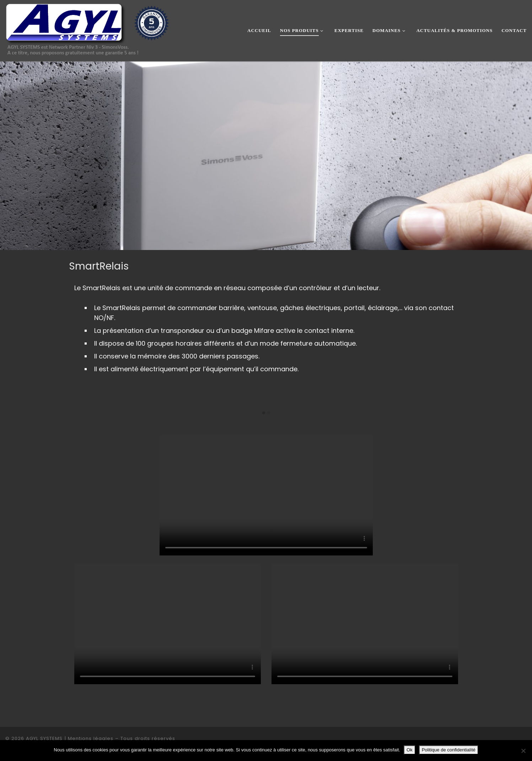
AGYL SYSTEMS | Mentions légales (70, 738)
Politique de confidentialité (449, 750)
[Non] (523, 751)
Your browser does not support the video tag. (266, 495)
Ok (410, 750)
